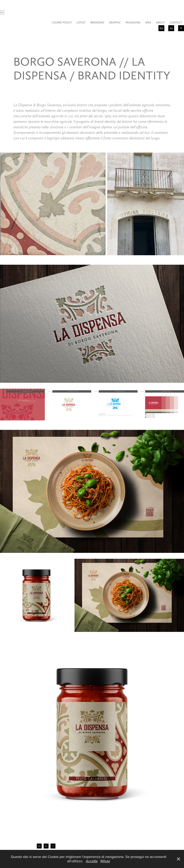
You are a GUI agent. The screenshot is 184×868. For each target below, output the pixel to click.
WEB (148, 22)
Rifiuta (105, 861)
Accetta (92, 861)
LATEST (81, 22)
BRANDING (97, 22)
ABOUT (160, 22)
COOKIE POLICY (62, 22)
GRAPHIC (115, 22)
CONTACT (176, 22)
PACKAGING (133, 22)
